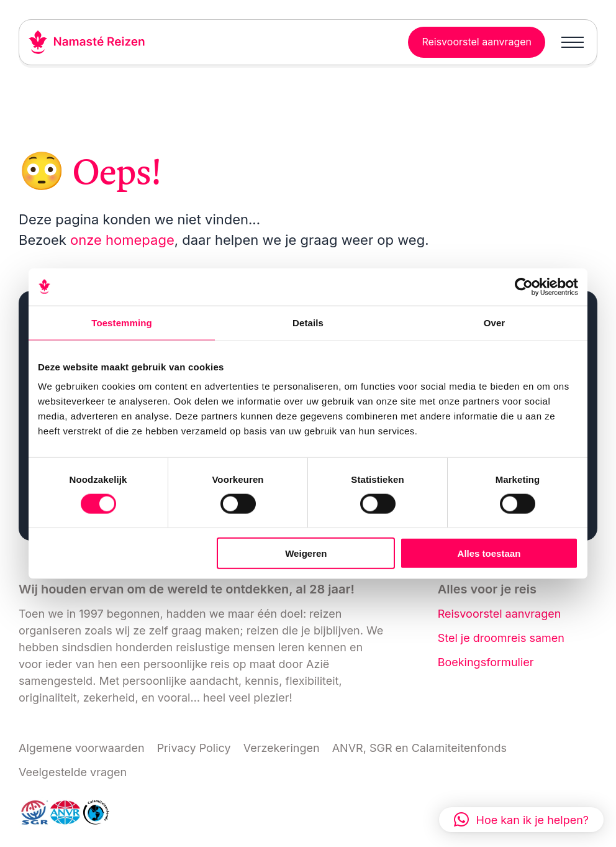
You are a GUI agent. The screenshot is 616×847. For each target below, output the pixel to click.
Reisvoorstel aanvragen (500, 614)
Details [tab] (308, 322)
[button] (521, 820)
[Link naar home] (87, 42)
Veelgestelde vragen (73, 772)
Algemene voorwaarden (82, 748)
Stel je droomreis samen (501, 638)
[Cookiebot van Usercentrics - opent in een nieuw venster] (524, 286)
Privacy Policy (194, 748)
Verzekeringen (282, 748)
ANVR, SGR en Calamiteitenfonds (419, 748)
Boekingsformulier (486, 662)
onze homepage (122, 240)
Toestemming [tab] (122, 322)
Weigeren (306, 553)
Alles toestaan (489, 553)
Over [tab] (495, 322)
